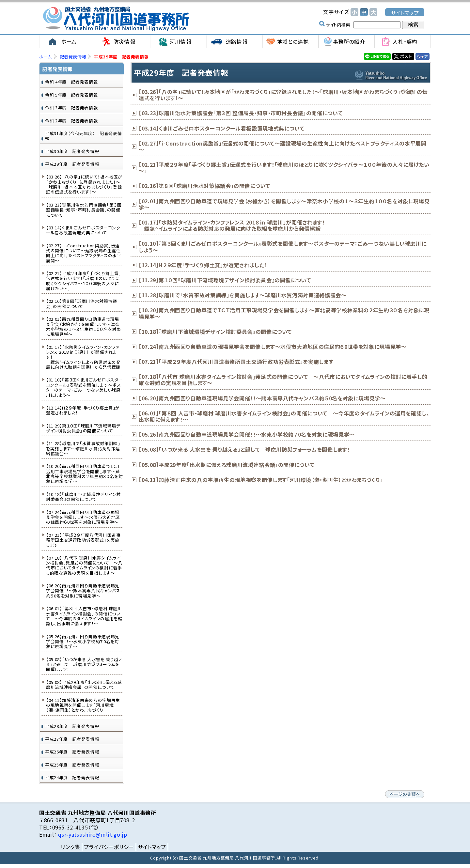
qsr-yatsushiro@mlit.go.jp (92, 834)
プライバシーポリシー (109, 847)
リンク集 (70, 847)
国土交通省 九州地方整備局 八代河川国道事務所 (116, 19)
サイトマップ (405, 13)
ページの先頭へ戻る (405, 794)
